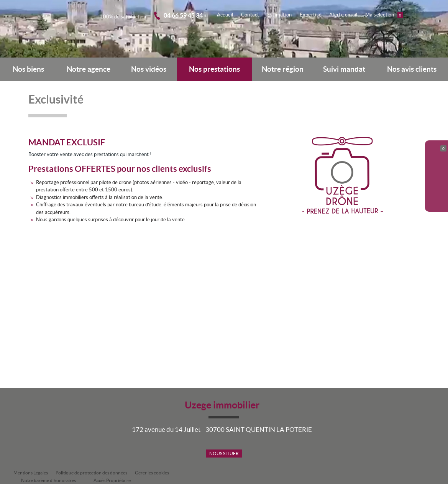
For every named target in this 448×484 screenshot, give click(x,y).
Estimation (281, 15)
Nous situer (224, 454)
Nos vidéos (149, 69)
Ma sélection (385, 15)
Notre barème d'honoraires (49, 480)
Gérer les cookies (152, 473)
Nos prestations (214, 69)
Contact (253, 15)
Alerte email (344, 15)
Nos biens (28, 69)
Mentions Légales (31, 473)
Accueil (228, 15)
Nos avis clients (412, 69)
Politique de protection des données (91, 473)
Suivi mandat (344, 69)
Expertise (312, 15)
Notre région (283, 69)
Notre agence (89, 69)
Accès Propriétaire (112, 480)
